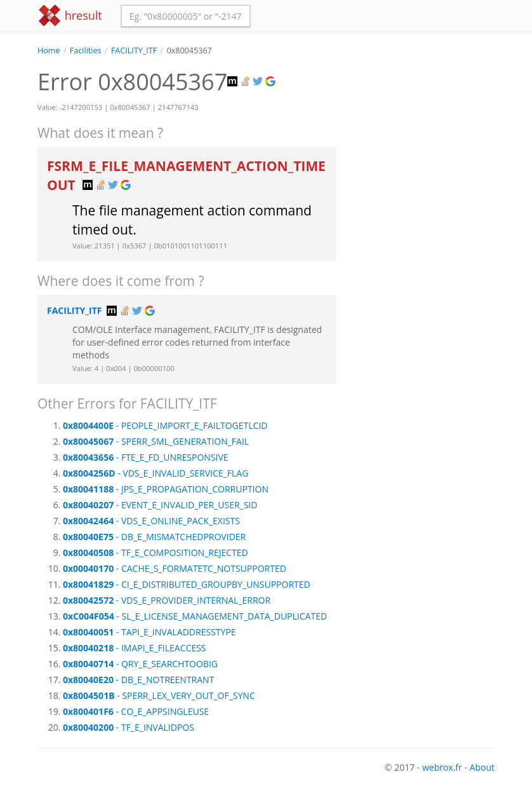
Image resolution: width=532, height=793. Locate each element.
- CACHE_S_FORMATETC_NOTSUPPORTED (175, 568)
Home (49, 51)
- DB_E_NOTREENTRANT (138, 680)
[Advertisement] (425, 120)
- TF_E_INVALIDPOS (129, 727)
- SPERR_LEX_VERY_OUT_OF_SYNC (159, 695)
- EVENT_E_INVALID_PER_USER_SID (160, 505)
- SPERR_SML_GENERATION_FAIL (156, 441)
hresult (70, 16)
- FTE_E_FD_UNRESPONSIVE (146, 457)
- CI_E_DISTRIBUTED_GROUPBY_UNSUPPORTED (187, 584)
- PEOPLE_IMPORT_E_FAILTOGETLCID (165, 425)
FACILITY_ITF (134, 51)
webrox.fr (442, 767)
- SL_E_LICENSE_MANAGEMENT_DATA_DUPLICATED (195, 616)
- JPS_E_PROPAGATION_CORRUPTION (166, 489)
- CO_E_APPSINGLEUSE (136, 711)
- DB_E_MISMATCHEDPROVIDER (154, 537)
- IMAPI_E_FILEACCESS (135, 648)
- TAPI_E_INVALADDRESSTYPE (150, 632)
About (482, 767)
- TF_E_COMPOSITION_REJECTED (156, 552)
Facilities (86, 51)
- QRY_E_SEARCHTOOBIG (140, 664)
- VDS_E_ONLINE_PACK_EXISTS (151, 521)
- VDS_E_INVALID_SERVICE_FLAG (156, 473)
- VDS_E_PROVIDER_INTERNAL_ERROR (167, 600)
